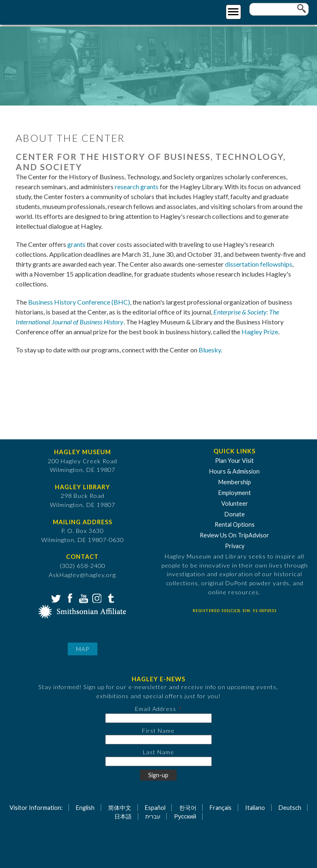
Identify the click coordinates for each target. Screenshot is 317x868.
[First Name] (158, 740)
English (85, 808)
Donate (235, 514)
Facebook (69, 598)
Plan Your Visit (234, 461)
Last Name (158, 752)
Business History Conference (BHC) (79, 302)
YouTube (83, 598)
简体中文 (120, 808)
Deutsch (290, 808)
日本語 (123, 816)
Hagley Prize (260, 332)
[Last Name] (158, 761)
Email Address (156, 709)
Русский (185, 816)
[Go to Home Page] (40, 11)
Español (155, 808)
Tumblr (110, 598)
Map (83, 649)
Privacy (235, 546)
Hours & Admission (234, 471)
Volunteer (235, 503)
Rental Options (235, 524)
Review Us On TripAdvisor (234, 535)
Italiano (255, 808)
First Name (158, 731)
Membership (235, 482)
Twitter (55, 598)
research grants (137, 187)
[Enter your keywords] (279, 9)
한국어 (188, 808)
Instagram (96, 598)
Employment (235, 493)
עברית (153, 816)
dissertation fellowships (259, 264)
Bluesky (210, 350)
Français (221, 808)
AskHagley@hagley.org (82, 575)
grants (76, 244)
